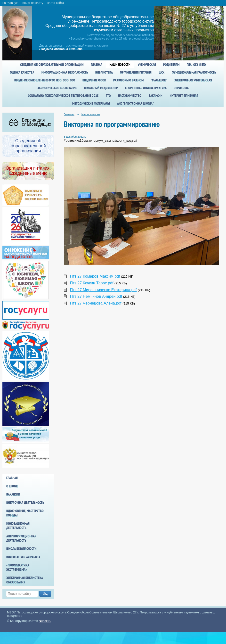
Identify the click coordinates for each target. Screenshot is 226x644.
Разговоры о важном (128, 80)
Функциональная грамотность (194, 72)
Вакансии (156, 96)
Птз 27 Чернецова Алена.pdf (96, 303)
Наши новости (120, 65)
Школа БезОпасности (21, 549)
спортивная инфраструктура (146, 88)
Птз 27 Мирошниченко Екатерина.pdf (103, 290)
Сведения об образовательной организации (52, 65)
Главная (97, 65)
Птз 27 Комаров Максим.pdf (95, 276)
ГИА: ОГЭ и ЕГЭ (196, 65)
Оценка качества (22, 72)
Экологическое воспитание (57, 88)
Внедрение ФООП (94, 80)
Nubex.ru (45, 621)
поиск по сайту (33, 3)
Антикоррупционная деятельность (21, 538)
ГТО (108, 96)
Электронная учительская (193, 80)
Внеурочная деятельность (25, 503)
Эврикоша (181, 88)
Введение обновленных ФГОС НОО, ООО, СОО (45, 80)
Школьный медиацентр (101, 88)
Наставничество (130, 96)
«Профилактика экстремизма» (18, 567)
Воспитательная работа (23, 557)
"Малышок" (159, 80)
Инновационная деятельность (18, 526)
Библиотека (104, 72)
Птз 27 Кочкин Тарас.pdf (92, 283)
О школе (12, 486)
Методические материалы (91, 103)
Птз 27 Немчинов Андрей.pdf (96, 296)
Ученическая (147, 65)
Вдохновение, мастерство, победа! (25, 513)
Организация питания (136, 72)
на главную (10, 3)
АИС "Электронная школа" (135, 103)
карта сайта (56, 3)
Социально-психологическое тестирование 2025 (63, 96)
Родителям (171, 65)
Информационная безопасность (65, 72)
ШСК (162, 72)
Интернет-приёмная (184, 96)
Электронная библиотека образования (25, 580)
